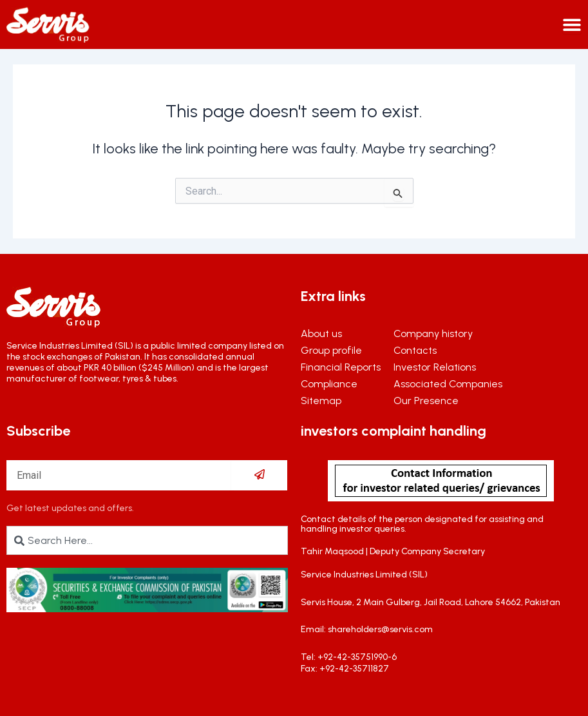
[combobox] (147, 540)
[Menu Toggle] (572, 24)
